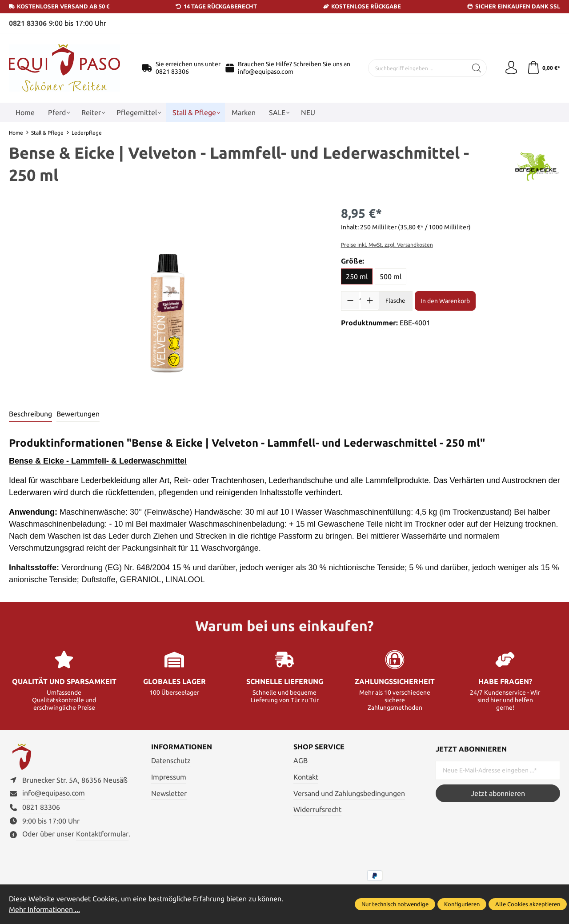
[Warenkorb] (543, 68)
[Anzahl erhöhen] (370, 300)
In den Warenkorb (445, 300)
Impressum (169, 776)
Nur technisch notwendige (395, 904)
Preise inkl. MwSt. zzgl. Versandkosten (387, 244)
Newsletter (169, 793)
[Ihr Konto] (511, 68)
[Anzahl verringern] (350, 300)
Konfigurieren (462, 904)
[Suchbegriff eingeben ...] (418, 68)
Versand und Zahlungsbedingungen (349, 793)
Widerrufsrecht (317, 809)
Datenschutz (171, 760)
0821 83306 (28, 23)
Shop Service (319, 747)
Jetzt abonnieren (498, 793)
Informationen (182, 747)
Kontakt (306, 776)
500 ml (391, 276)
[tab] (30, 414)
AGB (301, 760)
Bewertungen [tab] (78, 413)
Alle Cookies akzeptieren (528, 904)
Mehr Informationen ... (44, 910)
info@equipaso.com (266, 71)
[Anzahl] (360, 300)
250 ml (357, 276)
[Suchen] (477, 68)
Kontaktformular (102, 834)
